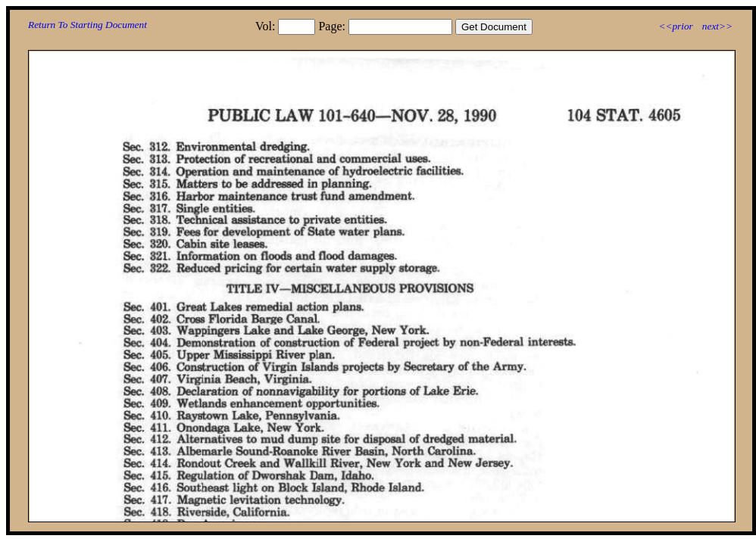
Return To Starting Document (87, 25)
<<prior (675, 26)
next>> (717, 26)
